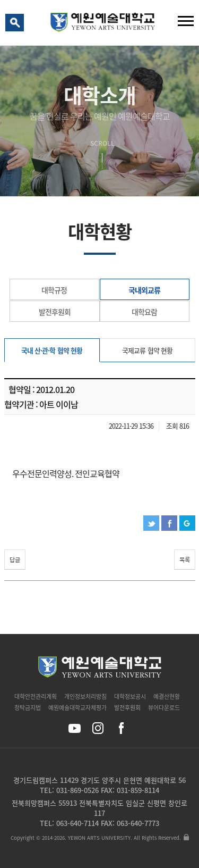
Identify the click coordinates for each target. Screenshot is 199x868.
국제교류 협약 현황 (147, 350)
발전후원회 (55, 312)
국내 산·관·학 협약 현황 (51, 350)
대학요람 (144, 312)
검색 (16, 25)
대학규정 (54, 290)
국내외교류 (144, 290)
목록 (185, 560)
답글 (15, 560)
